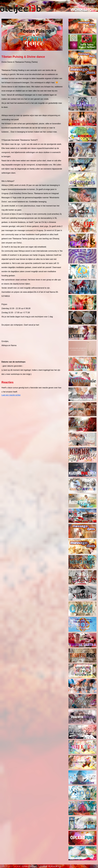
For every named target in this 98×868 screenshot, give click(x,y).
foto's (95, 6)
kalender (86, 6)
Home (3, 4)
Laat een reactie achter (11, 395)
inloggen (75, 6)
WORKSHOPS (84, 9)
